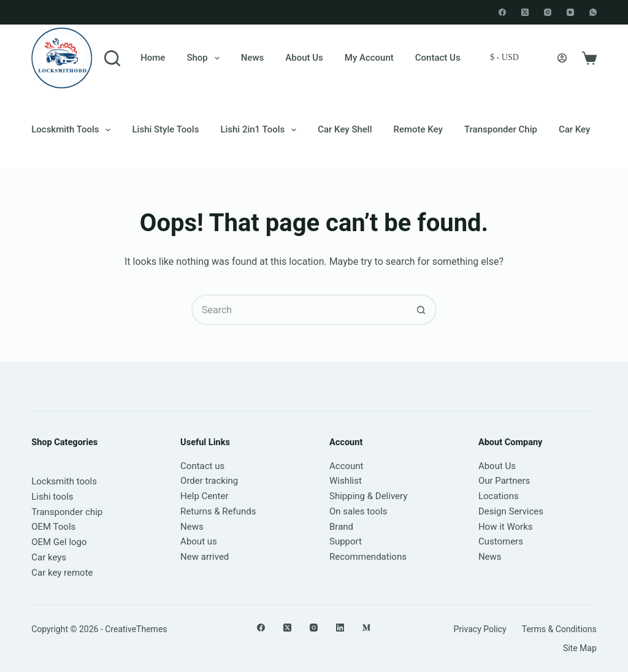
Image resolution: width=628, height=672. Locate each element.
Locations (499, 496)
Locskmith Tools (73, 130)
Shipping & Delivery (368, 496)
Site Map (580, 648)
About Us (304, 58)
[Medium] (366, 628)
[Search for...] (299, 310)
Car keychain (586, 129)
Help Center (204, 496)
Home (153, 58)
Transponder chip (501, 129)
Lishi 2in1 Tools (261, 130)
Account (347, 466)
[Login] (562, 58)
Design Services (511, 511)
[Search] (112, 58)
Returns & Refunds (218, 511)
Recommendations (368, 557)
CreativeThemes (136, 629)
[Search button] (421, 310)
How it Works (506, 527)
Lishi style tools (165, 129)
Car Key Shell (345, 129)
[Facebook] (502, 12)
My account (369, 58)
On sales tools (358, 511)
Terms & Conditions (559, 629)
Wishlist (346, 481)
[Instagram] (548, 12)
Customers (501, 541)
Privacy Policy (480, 629)
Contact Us (438, 58)
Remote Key (418, 129)
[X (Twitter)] (525, 12)
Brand (341, 527)
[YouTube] (570, 12)
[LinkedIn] (340, 628)
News (253, 58)
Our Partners (504, 481)
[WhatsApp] (593, 12)
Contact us (202, 466)
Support (346, 541)
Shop (205, 58)
